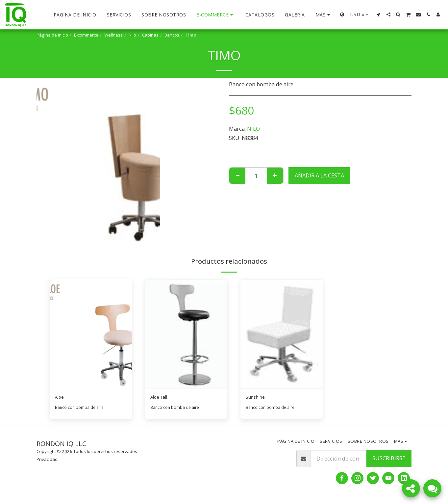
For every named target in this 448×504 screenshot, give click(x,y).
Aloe (61, 398)
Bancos (172, 35)
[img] (91, 334)
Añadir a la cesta (319, 175)
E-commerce (86, 35)
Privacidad (47, 461)
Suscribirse (389, 460)
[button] (379, 14)
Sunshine (258, 398)
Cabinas (150, 35)
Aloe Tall (162, 398)
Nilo (132, 35)
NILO (253, 129)
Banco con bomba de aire (80, 409)
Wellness (113, 35)
